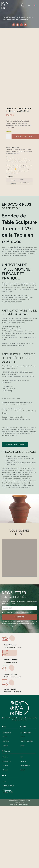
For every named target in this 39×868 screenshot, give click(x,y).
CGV (4, 800)
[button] (14, 25)
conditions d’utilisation (26, 642)
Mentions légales (9, 804)
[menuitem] (35, 5)
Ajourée (5, 775)
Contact (6, 764)
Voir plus (11, 145)
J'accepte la (17, 630)
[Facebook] (12, 726)
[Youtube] (12, 732)
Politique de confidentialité (8, 809)
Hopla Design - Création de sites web (19, 823)
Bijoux (23, 755)
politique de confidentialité (21, 630)
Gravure (5, 788)
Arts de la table (21, 17)
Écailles (5, 784)
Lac (22, 775)
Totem (23, 788)
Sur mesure (7, 751)
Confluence (7, 779)
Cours (5, 755)
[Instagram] (12, 721)
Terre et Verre (25, 784)
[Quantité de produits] (9, 154)
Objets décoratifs (27, 759)
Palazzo (23, 779)
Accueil (5, 17)
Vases (23, 764)
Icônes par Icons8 (20, 821)
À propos (6, 759)
